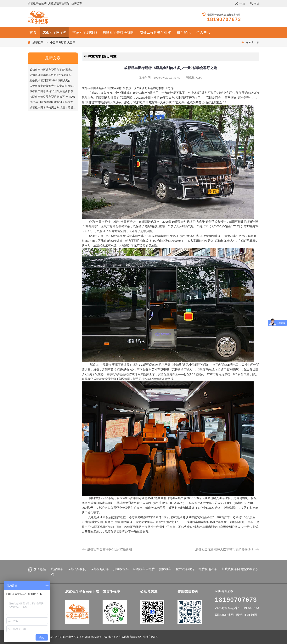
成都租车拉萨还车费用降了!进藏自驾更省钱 (61, 70)
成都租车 (38, 42)
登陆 (254, 4)
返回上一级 (250, 42)
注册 (240, 4)
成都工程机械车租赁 (155, 32)
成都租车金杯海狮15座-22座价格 (110, 549)
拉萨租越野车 (208, 569)
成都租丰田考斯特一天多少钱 (153, 102)
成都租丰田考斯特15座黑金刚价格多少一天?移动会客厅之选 (71, 91)
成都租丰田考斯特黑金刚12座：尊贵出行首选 (62, 107)
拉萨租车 (165, 569)
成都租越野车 (100, 569)
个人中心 (203, 32)
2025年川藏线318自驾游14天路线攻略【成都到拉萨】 (68, 102)
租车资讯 (184, 32)
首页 (33, 32)
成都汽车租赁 (77, 569)
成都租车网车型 (54, 32)
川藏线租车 (121, 569)
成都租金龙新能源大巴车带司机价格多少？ (61, 86)
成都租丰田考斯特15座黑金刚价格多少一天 (221, 527)
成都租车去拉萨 (144, 569)
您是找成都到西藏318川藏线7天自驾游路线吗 (62, 80)
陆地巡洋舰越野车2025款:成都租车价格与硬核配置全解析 (69, 75)
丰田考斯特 (103, 222)
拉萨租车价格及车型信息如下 (52, 97)
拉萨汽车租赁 (185, 569)
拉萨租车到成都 (85, 32)
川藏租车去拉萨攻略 (118, 32)
